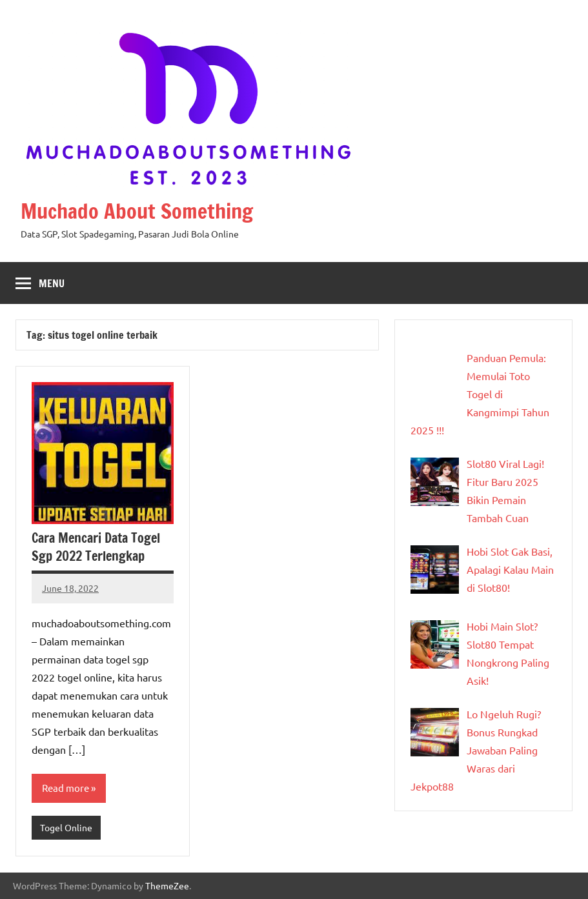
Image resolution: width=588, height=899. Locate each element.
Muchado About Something (137, 211)
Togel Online (66, 827)
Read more (66, 788)
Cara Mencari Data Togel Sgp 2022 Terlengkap (96, 547)
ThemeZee (167, 885)
